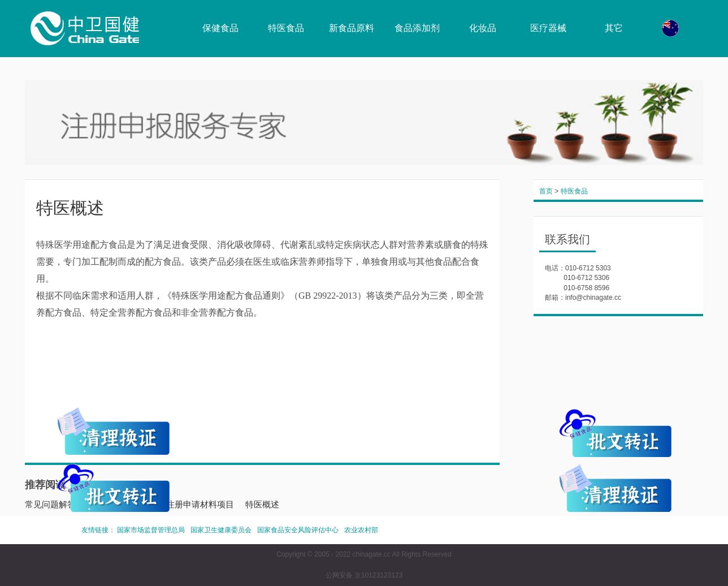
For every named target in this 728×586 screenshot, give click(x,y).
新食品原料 (352, 28)
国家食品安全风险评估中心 (298, 530)
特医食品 (286, 28)
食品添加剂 (417, 28)
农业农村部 (361, 530)
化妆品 (483, 28)
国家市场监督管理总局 (151, 530)
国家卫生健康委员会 (221, 530)
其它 (614, 28)
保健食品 (220, 28)
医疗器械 (548, 28)
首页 (546, 191)
